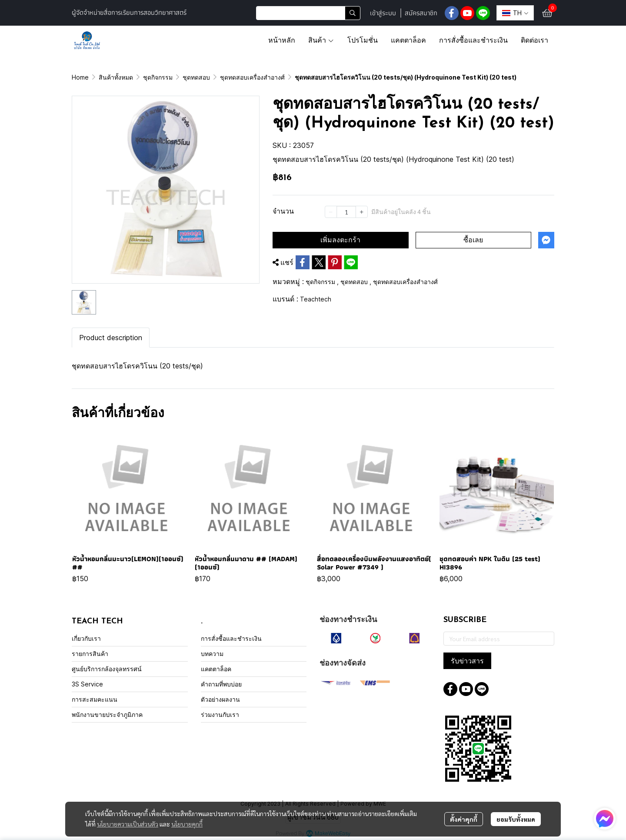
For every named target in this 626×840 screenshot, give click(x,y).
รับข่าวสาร (467, 661)
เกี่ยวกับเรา (86, 638)
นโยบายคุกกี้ (187, 824)
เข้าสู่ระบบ (383, 13)
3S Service (87, 684)
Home (80, 77)
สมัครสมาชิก (421, 13)
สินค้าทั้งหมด (116, 77)
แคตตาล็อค (216, 669)
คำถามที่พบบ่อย (221, 684)
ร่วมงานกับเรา (220, 715)
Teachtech (316, 299)
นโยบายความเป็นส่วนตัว (128, 824)
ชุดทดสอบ (196, 77)
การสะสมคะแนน (95, 699)
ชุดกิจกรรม (158, 77)
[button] (308, 13)
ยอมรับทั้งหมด (516, 819)
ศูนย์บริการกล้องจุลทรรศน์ (107, 669)
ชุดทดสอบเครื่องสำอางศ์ (252, 77)
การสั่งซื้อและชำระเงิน (231, 638)
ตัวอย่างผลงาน (220, 699)
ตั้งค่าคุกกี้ (464, 819)
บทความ (212, 654)
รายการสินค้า (90, 654)
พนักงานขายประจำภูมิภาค (107, 715)
